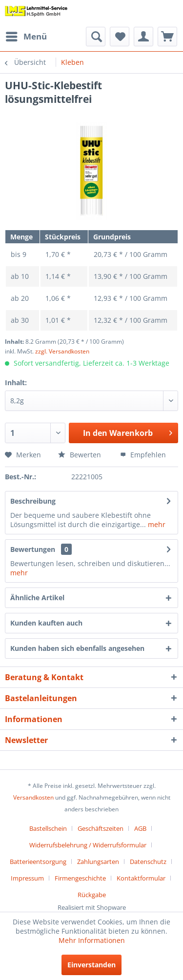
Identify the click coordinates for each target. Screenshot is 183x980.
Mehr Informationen (92, 940)
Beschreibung (33, 501)
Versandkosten (33, 797)
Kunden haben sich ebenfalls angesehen (77, 648)
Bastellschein (48, 828)
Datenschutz (148, 862)
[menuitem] (26, 37)
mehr (156, 524)
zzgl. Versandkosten (62, 351)
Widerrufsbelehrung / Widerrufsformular (88, 845)
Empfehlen (143, 455)
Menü (26, 35)
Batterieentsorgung (38, 862)
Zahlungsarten (98, 862)
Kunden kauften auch (46, 623)
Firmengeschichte (80, 878)
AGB (140, 828)
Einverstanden (91, 965)
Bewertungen (33, 549)
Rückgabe (92, 895)
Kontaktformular (141, 878)
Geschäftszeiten (101, 828)
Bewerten (80, 455)
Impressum (27, 878)
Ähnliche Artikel (37, 598)
